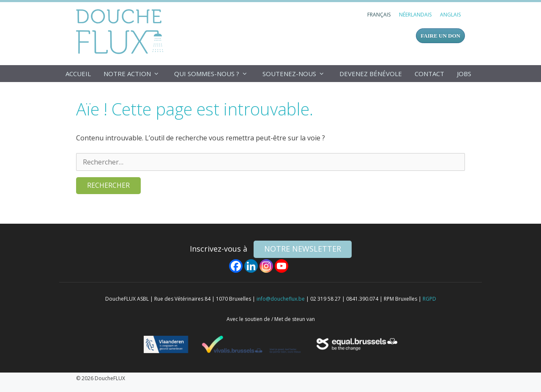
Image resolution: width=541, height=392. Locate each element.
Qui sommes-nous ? (215, 74)
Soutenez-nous (298, 74)
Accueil (78, 74)
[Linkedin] (251, 266)
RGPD (429, 299)
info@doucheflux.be (281, 299)
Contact (429, 74)
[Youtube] (281, 266)
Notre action (136, 74)
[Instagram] (266, 266)
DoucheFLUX (122, 31)
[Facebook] (236, 266)
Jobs (464, 74)
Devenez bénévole (371, 74)
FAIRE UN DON (440, 36)
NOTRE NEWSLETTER (303, 249)
